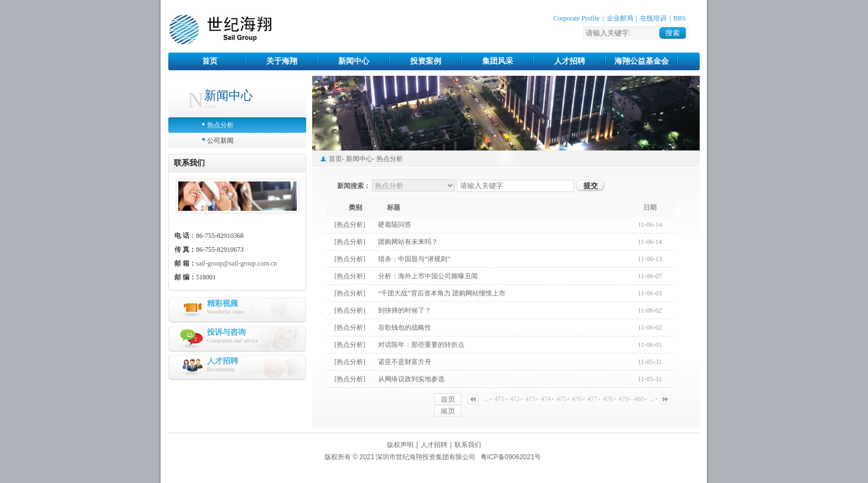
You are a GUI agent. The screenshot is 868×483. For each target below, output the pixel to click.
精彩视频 (223, 303)
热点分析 (220, 125)
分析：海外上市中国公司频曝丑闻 (428, 276)
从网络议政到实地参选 (411, 379)
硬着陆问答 (395, 225)
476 (577, 399)
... (486, 399)
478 (608, 399)
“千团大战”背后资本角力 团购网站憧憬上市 (442, 293)
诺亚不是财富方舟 (405, 362)
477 (592, 399)
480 (639, 399)
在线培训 (653, 18)
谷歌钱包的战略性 (405, 328)
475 (561, 399)
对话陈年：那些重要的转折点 (421, 345)
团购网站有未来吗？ (408, 242)
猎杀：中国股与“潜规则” (414, 259)
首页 (210, 61)
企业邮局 (620, 18)
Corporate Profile (576, 18)
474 (546, 399)
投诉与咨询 (226, 332)
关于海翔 (282, 61)
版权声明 (400, 445)
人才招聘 (570, 61)
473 (530, 399)
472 (515, 399)
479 (623, 399)
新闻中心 (354, 61)
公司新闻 (220, 141)
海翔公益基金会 (642, 61)
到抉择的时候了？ (405, 310)
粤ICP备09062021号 (511, 457)
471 (499, 399)
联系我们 (468, 445)
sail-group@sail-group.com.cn (236, 263)
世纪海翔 (220, 30)
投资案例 (426, 61)
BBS (680, 18)
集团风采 (498, 61)
